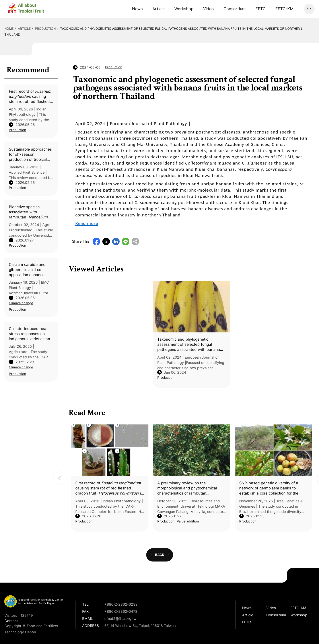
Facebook (96, 241)
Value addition (188, 521)
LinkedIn (116, 241)
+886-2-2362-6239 (121, 604)
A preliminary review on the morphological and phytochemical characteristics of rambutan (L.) (187, 488)
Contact (11, 621)
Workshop (184, 9)
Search (309, 9)
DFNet (30, 9)
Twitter (106, 241)
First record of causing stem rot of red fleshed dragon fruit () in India (30, 97)
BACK (160, 555)
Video (208, 9)
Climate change (21, 303)
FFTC (261, 9)
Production (45, 28)
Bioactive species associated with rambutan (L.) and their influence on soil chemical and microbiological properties (30, 212)
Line (126, 241)
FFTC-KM (284, 9)
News (137, 9)
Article (159, 9)
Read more (87, 223)
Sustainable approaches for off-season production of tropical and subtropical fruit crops (30, 155)
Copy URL (135, 241)
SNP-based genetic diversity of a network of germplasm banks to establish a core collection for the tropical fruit (269, 488)
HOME (9, 28)
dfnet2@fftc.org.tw (120, 618)
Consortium (235, 9)
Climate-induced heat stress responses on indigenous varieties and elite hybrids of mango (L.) (31, 334)
